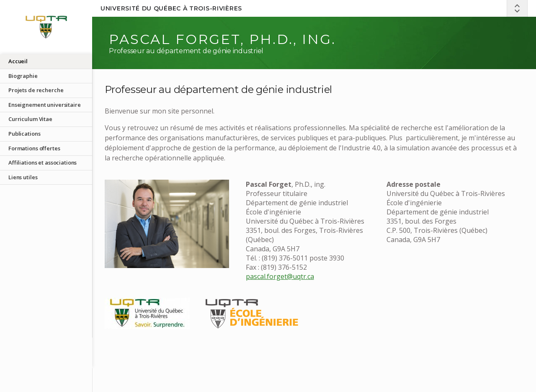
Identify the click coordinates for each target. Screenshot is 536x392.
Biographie (23, 76)
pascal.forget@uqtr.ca (280, 276)
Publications (24, 134)
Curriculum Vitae (30, 119)
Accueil (18, 61)
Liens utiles (23, 177)
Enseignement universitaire (45, 105)
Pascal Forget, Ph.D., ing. (222, 39)
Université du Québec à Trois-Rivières (171, 8)
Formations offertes (34, 148)
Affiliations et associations (43, 162)
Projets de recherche (36, 90)
